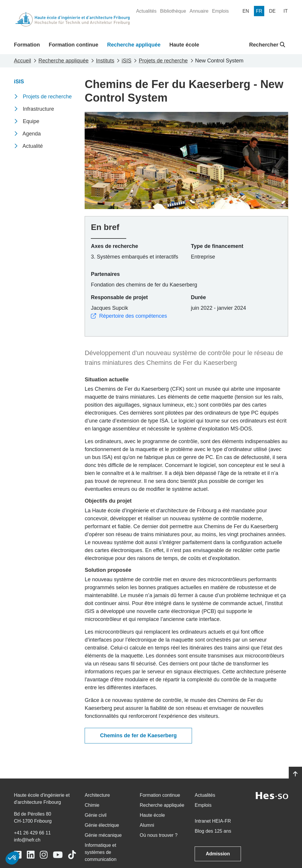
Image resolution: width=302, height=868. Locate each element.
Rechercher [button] (267, 45)
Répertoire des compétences (129, 316)
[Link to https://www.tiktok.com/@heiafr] (72, 855)
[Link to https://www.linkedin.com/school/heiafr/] (31, 855)
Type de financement (217, 246)
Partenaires (105, 274)
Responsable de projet (119, 297)
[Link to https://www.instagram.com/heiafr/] (44, 855)
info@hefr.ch (27, 840)
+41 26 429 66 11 (32, 833)
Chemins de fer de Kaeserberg (138, 736)
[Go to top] (295, 774)
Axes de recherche (114, 246)
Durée (198, 297)
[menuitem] (146, 11)
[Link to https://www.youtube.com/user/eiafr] (58, 855)
